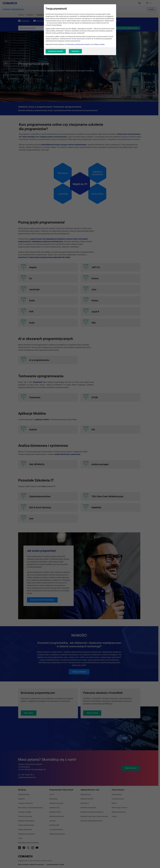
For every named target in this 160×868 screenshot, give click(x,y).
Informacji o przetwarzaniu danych (78, 44)
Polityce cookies (99, 44)
